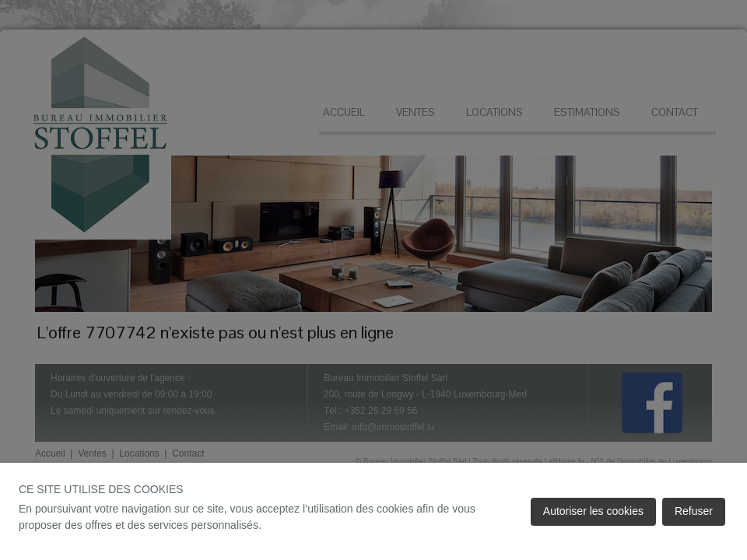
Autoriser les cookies (593, 511)
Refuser (694, 511)
